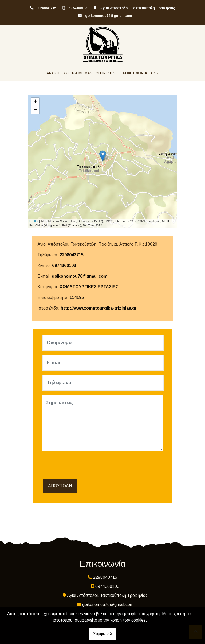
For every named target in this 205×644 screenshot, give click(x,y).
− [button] (35, 110)
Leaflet (34, 221)
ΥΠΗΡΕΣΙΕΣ (106, 73)
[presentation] (82, 466)
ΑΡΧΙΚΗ (53, 73)
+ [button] (35, 102)
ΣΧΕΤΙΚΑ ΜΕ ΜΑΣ (78, 73)
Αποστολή (60, 486)
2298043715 (47, 8)
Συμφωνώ (103, 634)
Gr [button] (153, 73)
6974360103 (78, 8)
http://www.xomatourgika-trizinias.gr (99, 308)
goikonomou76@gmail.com (109, 16)
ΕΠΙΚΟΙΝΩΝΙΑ (135, 73)
